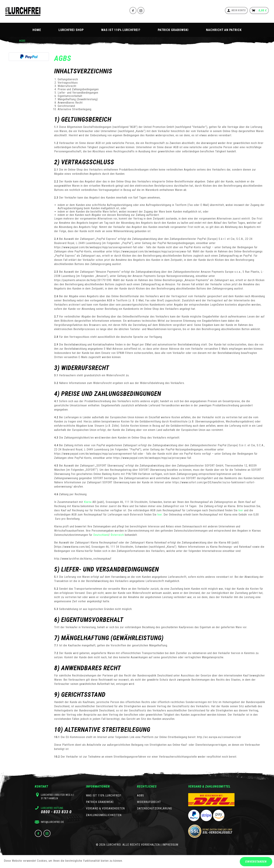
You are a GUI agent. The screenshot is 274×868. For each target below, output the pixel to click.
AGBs (140, 795)
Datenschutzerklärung (154, 808)
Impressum (170, 845)
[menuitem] (236, 10)
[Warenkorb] (259, 10)
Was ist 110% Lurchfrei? (104, 795)
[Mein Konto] (236, 10)
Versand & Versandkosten (105, 808)
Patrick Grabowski (100, 802)
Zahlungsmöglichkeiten (104, 815)
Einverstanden (256, 862)
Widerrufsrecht (149, 802)
